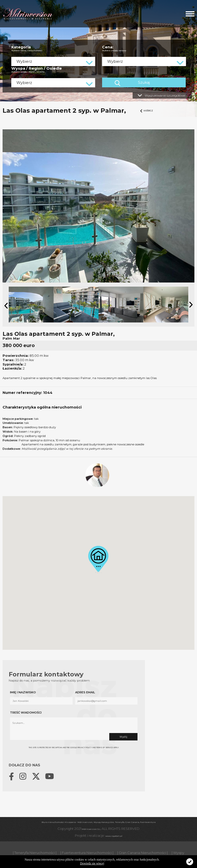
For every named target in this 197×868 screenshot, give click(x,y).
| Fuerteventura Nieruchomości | (87, 853)
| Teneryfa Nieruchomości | (35, 853)
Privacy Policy (85, 748)
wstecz (148, 110)
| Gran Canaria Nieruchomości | (142, 853)
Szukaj (144, 82)
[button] (190, 15)
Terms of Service (105, 748)
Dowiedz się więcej (92, 863)
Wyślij (123, 737)
